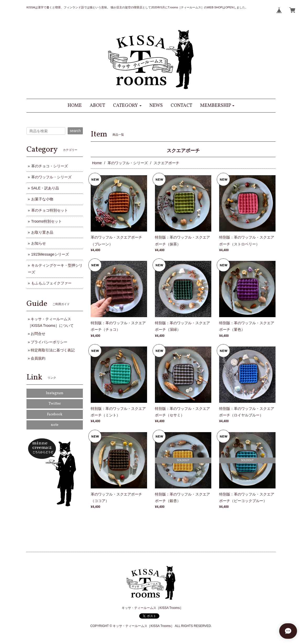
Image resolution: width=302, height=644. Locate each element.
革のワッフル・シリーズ (128, 163)
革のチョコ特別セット (50, 210)
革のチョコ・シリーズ (50, 166)
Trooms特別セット (47, 221)
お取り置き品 (42, 232)
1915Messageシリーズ (50, 254)
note (55, 425)
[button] (127, 106)
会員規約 (38, 358)
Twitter (55, 404)
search (75, 131)
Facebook (55, 414)
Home (97, 163)
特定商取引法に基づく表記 (53, 350)
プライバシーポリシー (49, 342)
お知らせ (39, 243)
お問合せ (38, 334)
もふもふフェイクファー (51, 283)
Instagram (55, 393)
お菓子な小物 (42, 199)
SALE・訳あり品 (45, 188)
